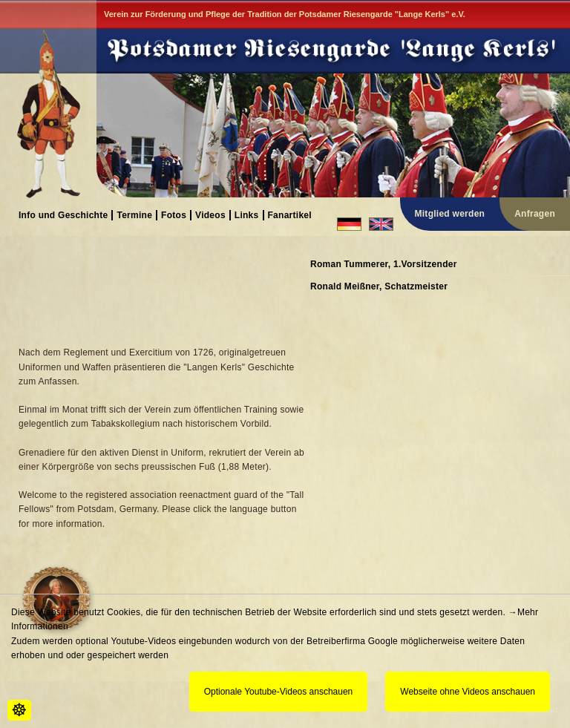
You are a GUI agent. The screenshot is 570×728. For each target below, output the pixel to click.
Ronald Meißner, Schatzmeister (379, 286)
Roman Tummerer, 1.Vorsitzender (384, 264)
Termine (134, 215)
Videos (210, 215)
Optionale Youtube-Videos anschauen (279, 692)
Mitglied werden (450, 214)
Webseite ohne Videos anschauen (468, 692)
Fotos (174, 215)
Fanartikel (290, 215)
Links (247, 215)
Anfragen (535, 214)
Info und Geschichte (63, 215)
